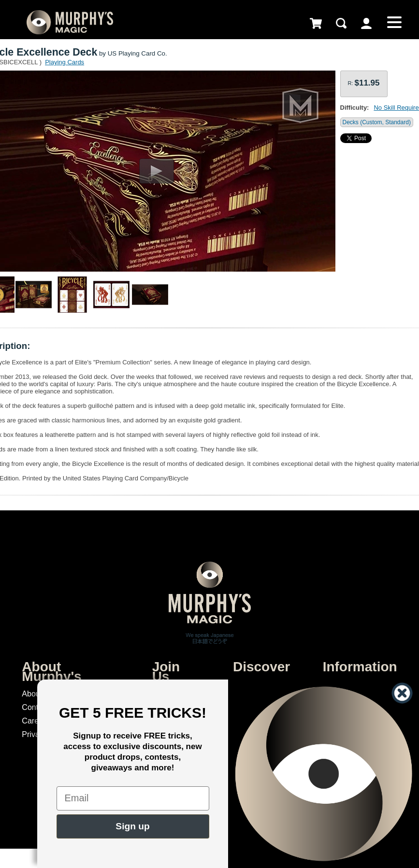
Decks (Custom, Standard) (377, 122)
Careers (36, 721)
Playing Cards (65, 62)
